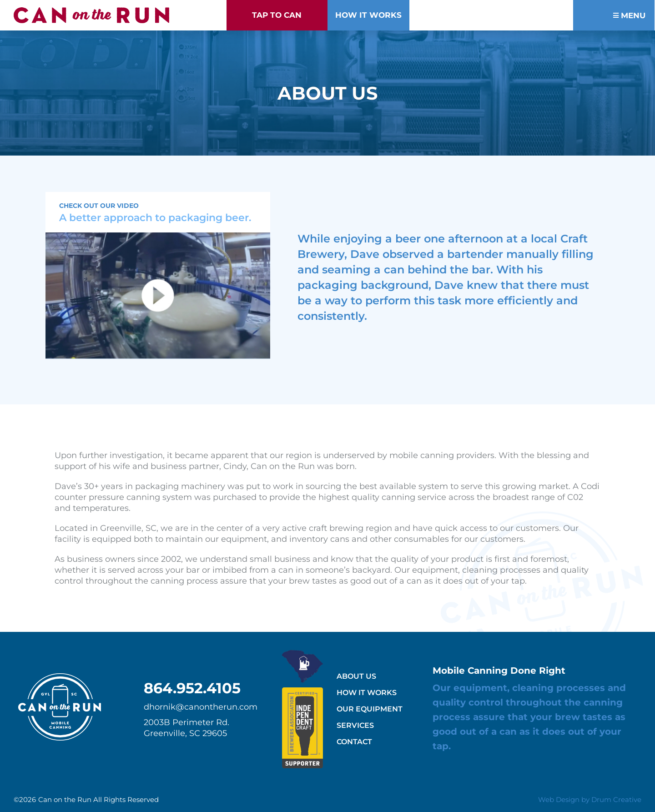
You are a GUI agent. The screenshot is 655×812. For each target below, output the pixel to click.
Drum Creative (616, 799)
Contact (354, 742)
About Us (356, 676)
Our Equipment (370, 709)
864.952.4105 (192, 688)
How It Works (367, 693)
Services (355, 725)
